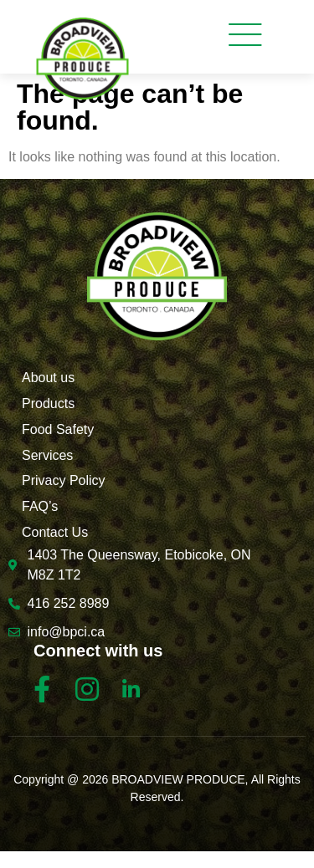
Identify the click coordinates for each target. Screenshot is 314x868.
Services (47, 455)
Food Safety (58, 429)
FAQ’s (40, 506)
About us (48, 378)
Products (48, 403)
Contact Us (55, 532)
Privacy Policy (64, 480)
